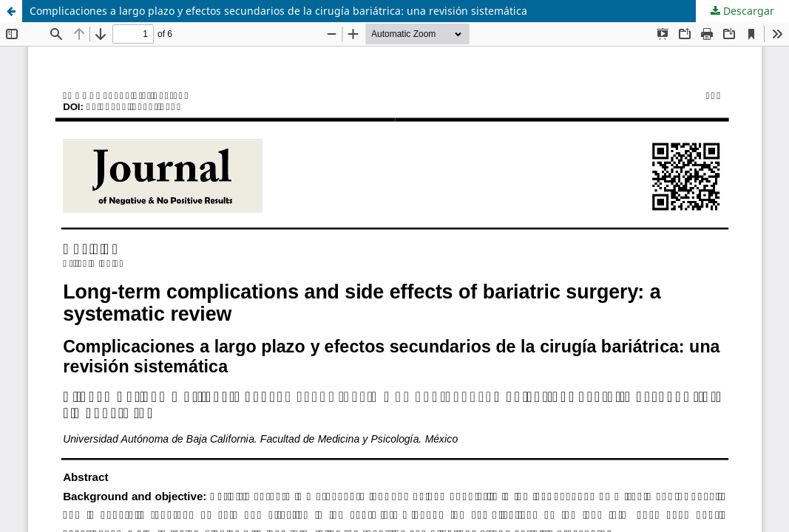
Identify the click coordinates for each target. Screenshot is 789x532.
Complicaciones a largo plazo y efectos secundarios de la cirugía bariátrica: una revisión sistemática (278, 11)
